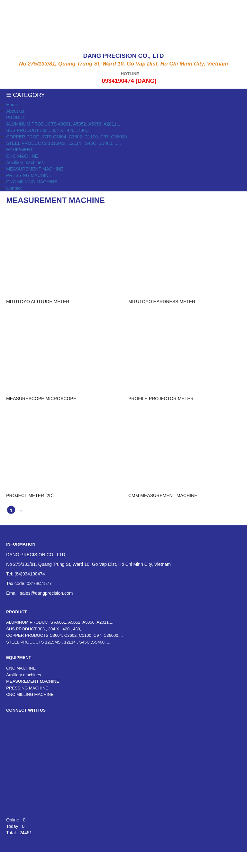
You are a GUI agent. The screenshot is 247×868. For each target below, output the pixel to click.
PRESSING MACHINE (29, 175)
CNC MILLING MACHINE (32, 182)
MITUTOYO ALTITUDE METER (38, 302)
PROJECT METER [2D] (30, 495)
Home (12, 105)
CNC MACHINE (22, 156)
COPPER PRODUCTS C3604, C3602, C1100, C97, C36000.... (69, 137)
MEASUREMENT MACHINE (35, 169)
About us (15, 111)
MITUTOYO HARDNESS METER (162, 302)
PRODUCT (17, 118)
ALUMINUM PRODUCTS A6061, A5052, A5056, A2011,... (64, 124)
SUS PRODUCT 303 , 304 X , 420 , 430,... (48, 130)
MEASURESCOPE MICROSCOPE (41, 399)
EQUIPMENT (19, 150)
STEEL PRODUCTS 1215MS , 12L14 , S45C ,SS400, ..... (64, 143)
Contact (14, 188)
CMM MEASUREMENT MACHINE (163, 495)
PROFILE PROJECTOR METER (161, 399)
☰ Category (25, 95)
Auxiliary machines (25, 162)
